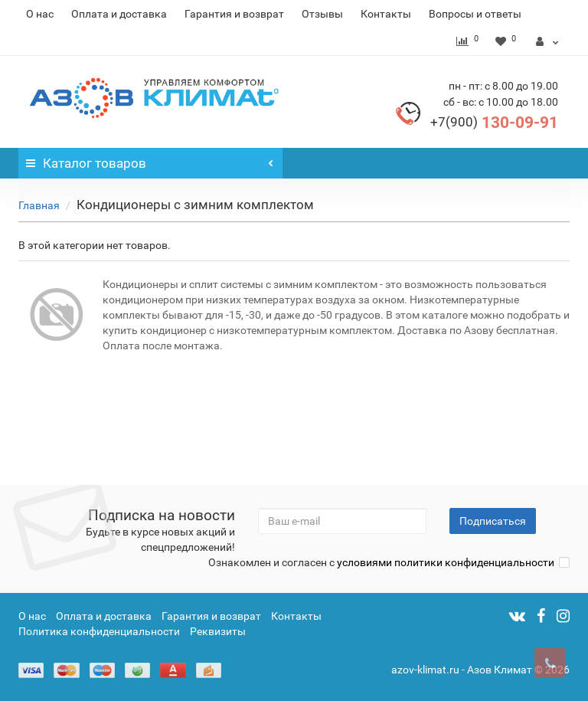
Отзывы (322, 14)
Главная (39, 205)
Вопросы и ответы (475, 14)
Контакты (386, 14)
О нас (40, 14)
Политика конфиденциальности (99, 631)
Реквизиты (218, 631)
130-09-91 (494, 123)
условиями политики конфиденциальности (446, 562)
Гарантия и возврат (234, 14)
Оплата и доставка (119, 14)
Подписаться (493, 521)
